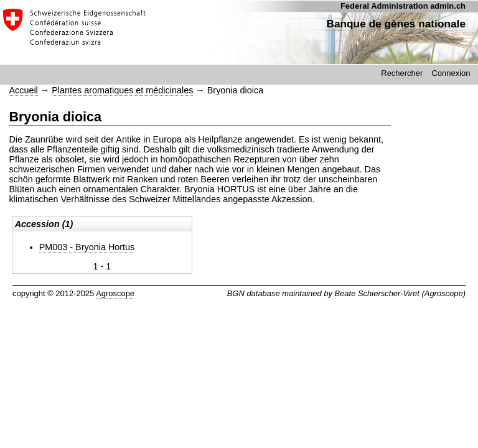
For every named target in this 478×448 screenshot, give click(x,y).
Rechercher (402, 73)
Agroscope (115, 293)
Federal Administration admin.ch (403, 6)
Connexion (451, 73)
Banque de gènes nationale (396, 24)
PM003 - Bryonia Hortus (87, 247)
